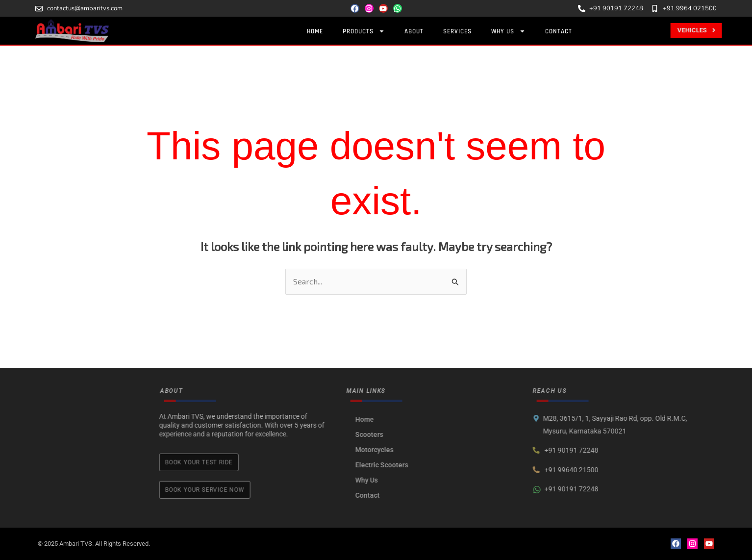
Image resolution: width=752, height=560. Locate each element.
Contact (561, 31)
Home (317, 31)
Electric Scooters (459, 465)
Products (366, 31)
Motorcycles (451, 450)
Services (459, 31)
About (416, 31)
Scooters (446, 434)
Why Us (510, 31)
